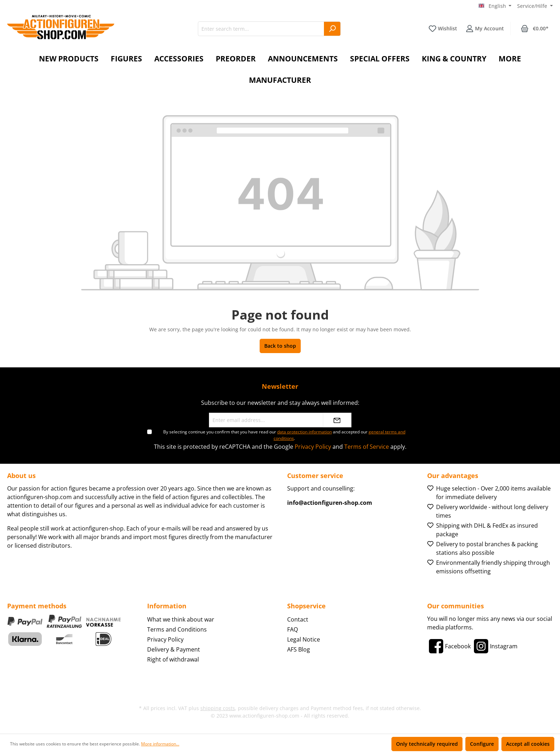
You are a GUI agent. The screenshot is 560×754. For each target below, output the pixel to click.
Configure (482, 744)
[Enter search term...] (261, 29)
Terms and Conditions (177, 629)
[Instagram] (495, 646)
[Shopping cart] (535, 29)
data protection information (304, 432)
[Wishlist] (443, 29)
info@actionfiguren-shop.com (330, 503)
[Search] (332, 29)
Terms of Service (367, 447)
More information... (160, 744)
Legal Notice (304, 639)
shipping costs (218, 708)
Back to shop (280, 346)
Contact (298, 619)
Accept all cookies (528, 744)
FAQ (292, 629)
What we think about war (181, 619)
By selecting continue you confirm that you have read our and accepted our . (284, 435)
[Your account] (485, 29)
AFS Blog (299, 649)
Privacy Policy (313, 447)
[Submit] (337, 420)
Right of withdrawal (173, 659)
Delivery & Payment (174, 649)
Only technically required (427, 744)
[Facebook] (449, 646)
